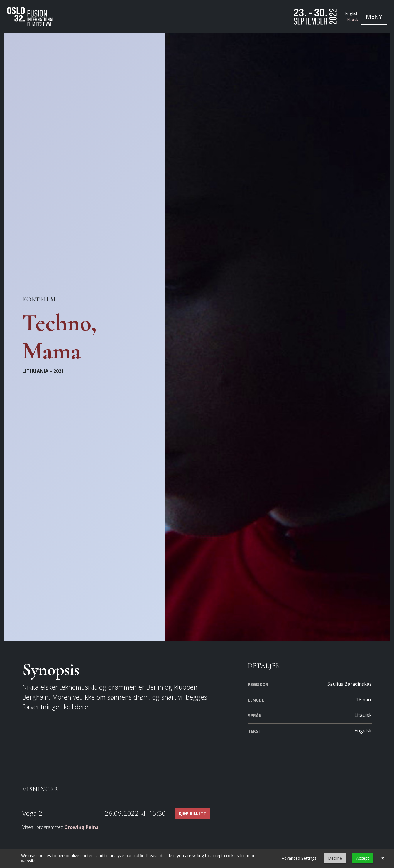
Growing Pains (81, 827)
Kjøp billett (193, 813)
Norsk (353, 20)
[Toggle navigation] (374, 17)
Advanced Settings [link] (299, 858)
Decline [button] (335, 858)
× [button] (383, 858)
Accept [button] (363, 858)
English (352, 13)
